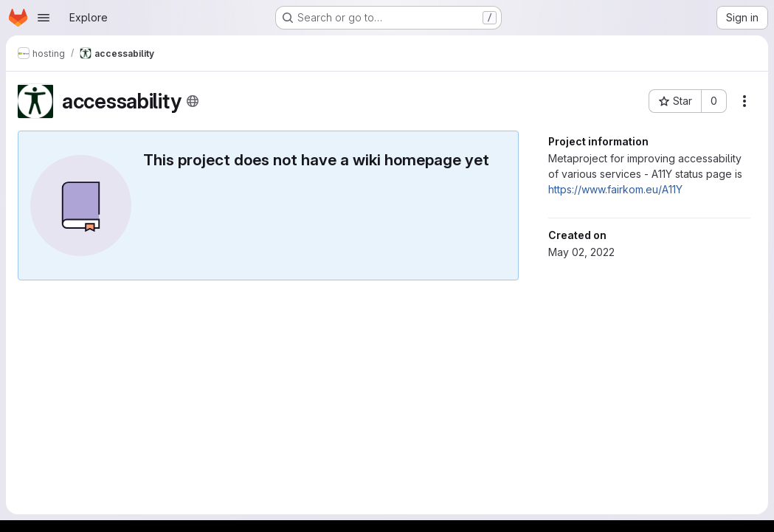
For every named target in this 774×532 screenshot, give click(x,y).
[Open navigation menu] (44, 18)
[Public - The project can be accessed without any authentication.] (193, 101)
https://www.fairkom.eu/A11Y (615, 189)
